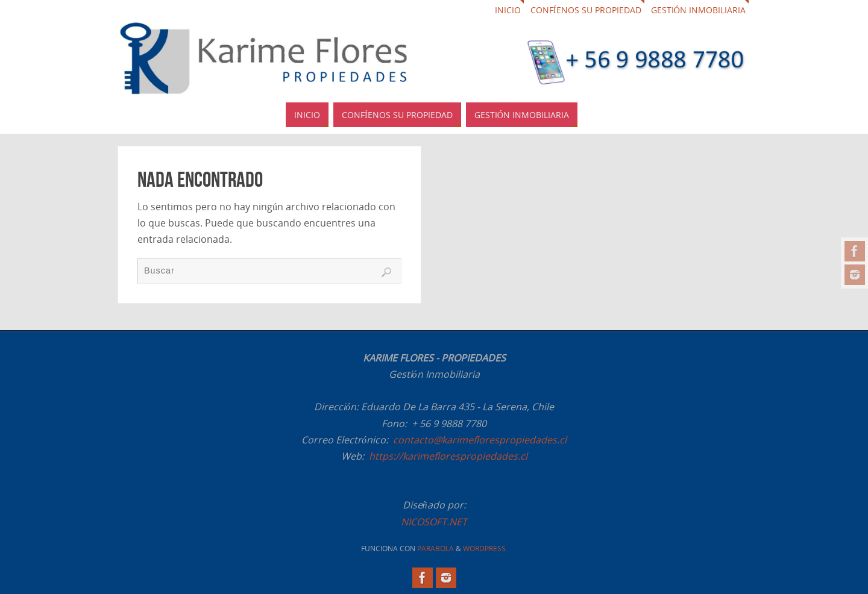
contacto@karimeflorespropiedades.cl (480, 440)
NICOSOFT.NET (434, 522)
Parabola (436, 549)
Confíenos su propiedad (586, 10)
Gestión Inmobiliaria (698, 10)
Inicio (508, 10)
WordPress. (485, 549)
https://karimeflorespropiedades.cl (448, 456)
